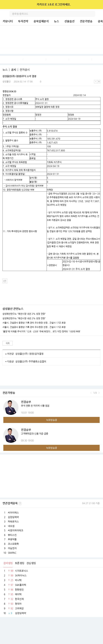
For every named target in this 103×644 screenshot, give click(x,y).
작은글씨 (96, 82)
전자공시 (25, 70)
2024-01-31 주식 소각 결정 (76, 269)
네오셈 (11, 526)
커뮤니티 (8, 21)
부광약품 (12, 539)
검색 (92, 14)
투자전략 (23, 21)
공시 (14, 70)
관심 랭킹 (31, 563)
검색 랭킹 (8, 563)
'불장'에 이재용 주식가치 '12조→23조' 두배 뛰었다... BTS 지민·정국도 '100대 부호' (42, 331)
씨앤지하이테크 (16, 530)
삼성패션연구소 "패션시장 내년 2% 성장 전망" (24, 314)
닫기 (98, 5)
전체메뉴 (100, 14)
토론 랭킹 (20, 563)
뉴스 (57, 21)
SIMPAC (12, 553)
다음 (99, 393)
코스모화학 (13, 544)
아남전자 (12, 548)
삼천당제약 (13, 517)
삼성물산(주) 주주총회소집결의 (31, 361)
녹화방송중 (52, 420)
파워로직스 (13, 521)
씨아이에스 (13, 513)
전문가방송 (86, 21)
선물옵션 (69, 21)
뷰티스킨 (12, 535)
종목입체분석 (41, 21)
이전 (91, 393)
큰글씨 (99, 82)
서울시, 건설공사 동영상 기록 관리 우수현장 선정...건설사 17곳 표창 (34, 323)
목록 (8, 343)
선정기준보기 (20, 503)
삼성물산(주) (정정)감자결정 (29, 354)
